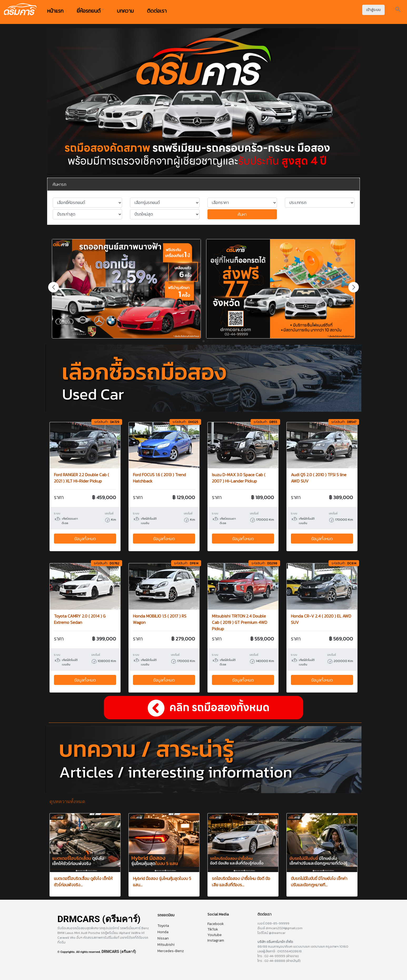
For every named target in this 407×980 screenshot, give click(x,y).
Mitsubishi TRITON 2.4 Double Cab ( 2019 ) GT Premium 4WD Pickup (240, 622)
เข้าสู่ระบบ (373, 10)
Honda (163, 932)
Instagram (216, 940)
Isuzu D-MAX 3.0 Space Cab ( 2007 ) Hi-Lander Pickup (239, 478)
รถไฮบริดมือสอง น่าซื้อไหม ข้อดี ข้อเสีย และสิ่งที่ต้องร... (241, 882)
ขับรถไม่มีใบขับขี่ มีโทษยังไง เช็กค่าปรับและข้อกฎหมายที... (319, 882)
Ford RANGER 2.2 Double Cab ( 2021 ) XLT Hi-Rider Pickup (81, 478)
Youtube (215, 935)
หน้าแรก (55, 11)
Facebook (216, 924)
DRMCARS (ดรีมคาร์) (119, 952)
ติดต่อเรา (157, 11)
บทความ (125, 11)
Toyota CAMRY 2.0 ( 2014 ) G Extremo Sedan (80, 619)
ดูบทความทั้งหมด (67, 801)
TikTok (213, 929)
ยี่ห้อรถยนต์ (90, 11)
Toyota (163, 926)
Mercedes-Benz (171, 951)
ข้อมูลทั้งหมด (85, 539)
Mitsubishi (166, 945)
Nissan (163, 938)
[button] (354, 287)
